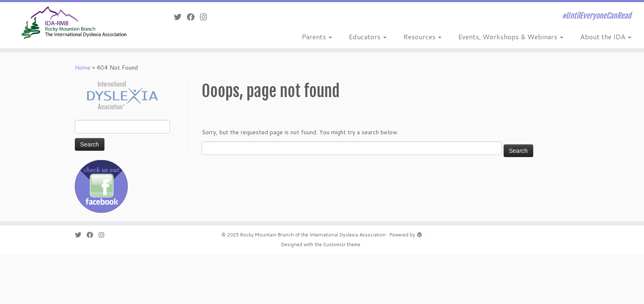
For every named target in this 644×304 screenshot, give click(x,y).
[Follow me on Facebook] (193, 17)
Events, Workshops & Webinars (511, 37)
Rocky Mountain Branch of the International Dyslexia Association (313, 235)
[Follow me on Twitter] (180, 17)
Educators (368, 37)
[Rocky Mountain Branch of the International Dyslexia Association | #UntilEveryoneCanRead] (74, 23)
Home (83, 68)
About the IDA (606, 37)
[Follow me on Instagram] (206, 17)
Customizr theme (342, 244)
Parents (317, 37)
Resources (422, 37)
